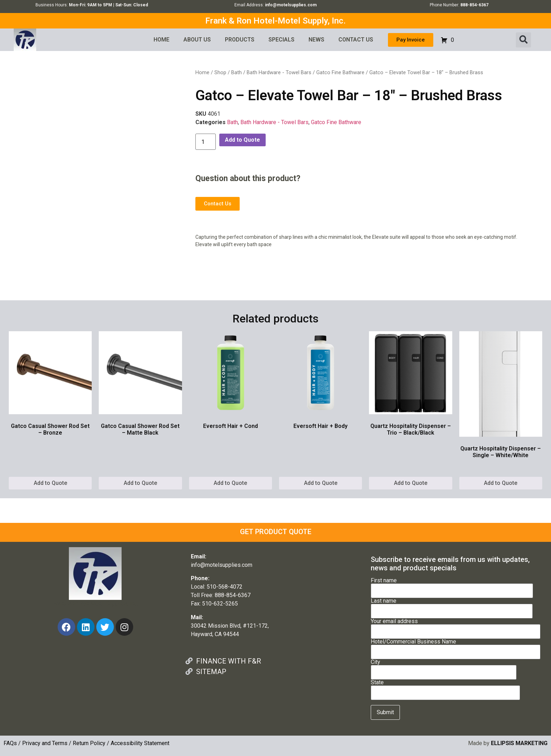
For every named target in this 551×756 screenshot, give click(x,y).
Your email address (456, 627)
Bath (236, 72)
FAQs (10, 743)
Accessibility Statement (140, 743)
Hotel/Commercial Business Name (456, 647)
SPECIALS (281, 40)
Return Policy (89, 743)
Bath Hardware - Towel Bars (279, 72)
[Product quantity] (206, 142)
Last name (452, 606)
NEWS (316, 40)
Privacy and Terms (45, 743)
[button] (523, 40)
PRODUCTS (240, 40)
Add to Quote (242, 140)
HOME (161, 40)
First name (452, 586)
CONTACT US (356, 40)
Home (202, 72)
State (445, 688)
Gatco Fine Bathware (340, 72)
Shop (220, 72)
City (444, 667)
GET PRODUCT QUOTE (276, 532)
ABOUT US (197, 40)
